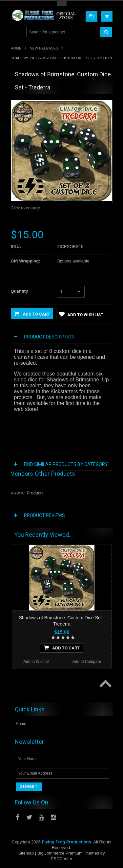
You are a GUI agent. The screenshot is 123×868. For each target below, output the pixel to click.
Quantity (20, 291)
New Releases (44, 48)
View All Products (27, 493)
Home (16, 48)
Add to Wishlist (81, 314)
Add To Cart (62, 647)
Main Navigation (17, 32)
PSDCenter (62, 859)
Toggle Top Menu (62, 3)
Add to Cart (32, 314)
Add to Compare (87, 662)
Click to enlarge (26, 208)
